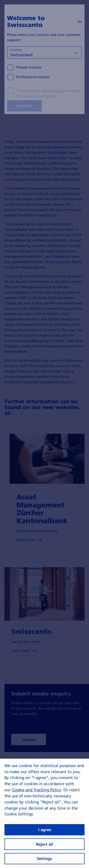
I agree (45, 835)
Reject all (45, 849)
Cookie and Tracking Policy (37, 795)
